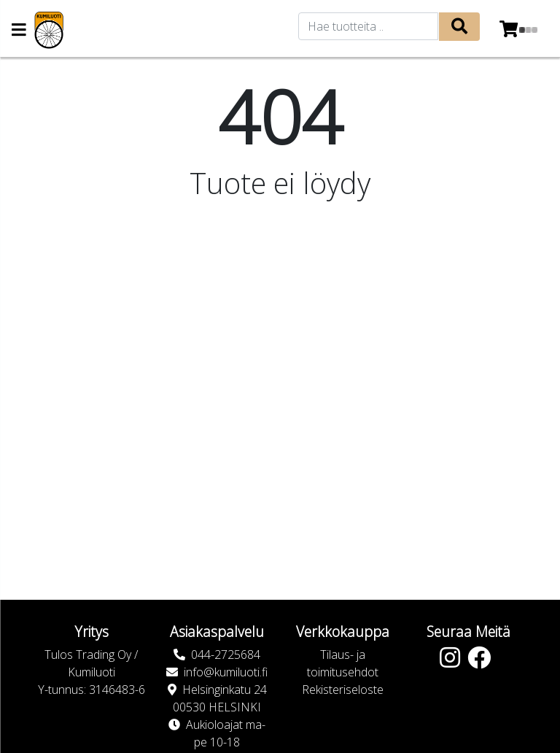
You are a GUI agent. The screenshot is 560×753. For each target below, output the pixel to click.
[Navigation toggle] (19, 31)
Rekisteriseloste (343, 690)
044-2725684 (226, 654)
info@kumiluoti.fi (226, 672)
